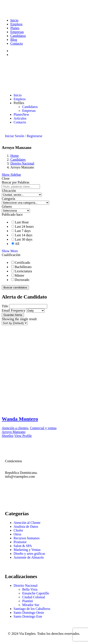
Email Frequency (14, 310)
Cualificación (11, 255)
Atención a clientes (15, 428)
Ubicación (9, 191)
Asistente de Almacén (29, 557)
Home (15, 156)
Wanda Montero (20, 419)
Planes (15, 28)
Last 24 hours (24, 227)
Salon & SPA (23, 546)
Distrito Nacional (22, 163)
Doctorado (22, 280)
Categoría (8, 199)
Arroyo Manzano (14, 432)
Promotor (20, 542)
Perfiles (19, 103)
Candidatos (18, 36)
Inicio (14, 20)
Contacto (17, 43)
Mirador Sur (31, 605)
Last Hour (22, 222)
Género (7, 207)
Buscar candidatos (15, 287)
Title (5, 306)
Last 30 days (24, 239)
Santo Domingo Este (28, 616)
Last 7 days (23, 231)
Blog (14, 40)
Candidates (18, 160)
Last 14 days (24, 235)
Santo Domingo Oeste (29, 613)
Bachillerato (23, 267)
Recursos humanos (27, 538)
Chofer (18, 530)
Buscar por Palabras (16, 182)
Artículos (20, 118)
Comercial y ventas (43, 428)
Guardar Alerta (13, 315)
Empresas (17, 32)
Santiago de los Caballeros (32, 609)
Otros (17, 534)
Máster (19, 275)
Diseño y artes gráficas (29, 554)
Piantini (28, 601)
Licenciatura (23, 271)
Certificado (22, 263)
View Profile (23, 436)
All (17, 244)
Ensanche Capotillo (36, 593)
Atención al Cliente (27, 523)
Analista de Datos (26, 527)
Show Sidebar (11, 175)
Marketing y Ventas (27, 550)
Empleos (16, 24)
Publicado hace (12, 214)
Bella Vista (30, 589)
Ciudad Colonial (34, 597)
